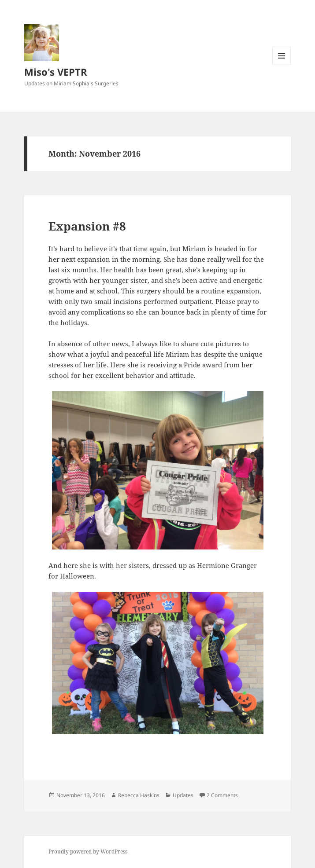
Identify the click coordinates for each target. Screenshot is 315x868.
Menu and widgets (282, 65)
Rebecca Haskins (139, 795)
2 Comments (222, 795)
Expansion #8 (87, 226)
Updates (183, 795)
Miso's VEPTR (56, 72)
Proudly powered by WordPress (88, 852)
